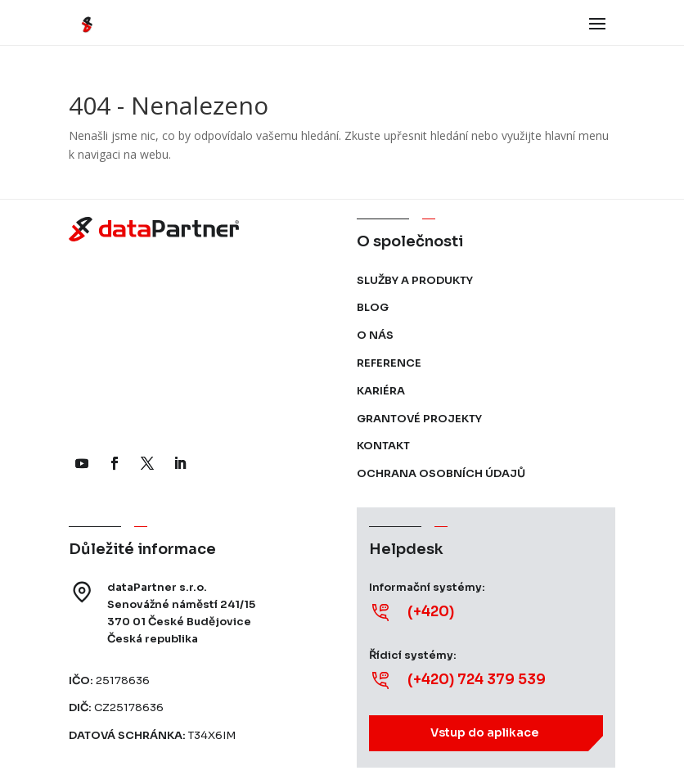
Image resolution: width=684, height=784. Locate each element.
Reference (389, 363)
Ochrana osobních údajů (441, 473)
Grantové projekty (419, 419)
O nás (375, 335)
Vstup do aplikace (484, 732)
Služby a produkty (415, 280)
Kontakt (383, 446)
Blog (373, 307)
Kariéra (381, 391)
